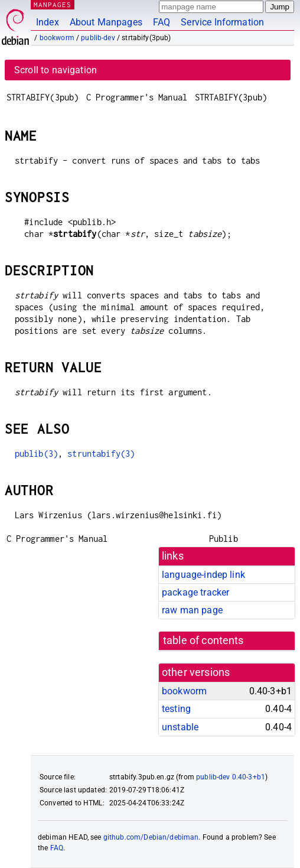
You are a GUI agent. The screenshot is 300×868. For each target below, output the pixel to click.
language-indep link (203, 575)
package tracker (195, 592)
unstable (180, 727)
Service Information (222, 22)
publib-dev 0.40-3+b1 (231, 777)
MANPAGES (53, 4)
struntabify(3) (101, 453)
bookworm (57, 38)
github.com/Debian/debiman (151, 837)
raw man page (192, 610)
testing (176, 709)
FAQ (162, 22)
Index (48, 22)
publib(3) (36, 453)
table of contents (203, 641)
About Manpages (106, 22)
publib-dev (98, 38)
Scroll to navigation (56, 70)
